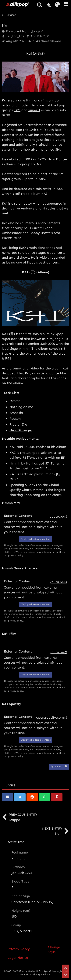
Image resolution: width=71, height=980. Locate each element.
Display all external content (36, 539)
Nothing (16, 407)
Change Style (54, 950)
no (63, 463)
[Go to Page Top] (66, 968)
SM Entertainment (32, 125)
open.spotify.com (50, 717)
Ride (13, 424)
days (33, 485)
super (6, 179)
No (40, 458)
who (36, 203)
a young (59, 140)
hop (27, 149)
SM (58, 149)
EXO (17, 110)
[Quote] (66, 767)
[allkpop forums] (18, 5)
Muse (17, 238)
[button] (66, 4)
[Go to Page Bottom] (66, 975)
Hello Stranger (21, 430)
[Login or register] (49, 5)
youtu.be (57, 516)
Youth (49, 130)
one (19, 262)
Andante (28, 208)
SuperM (34, 110)
